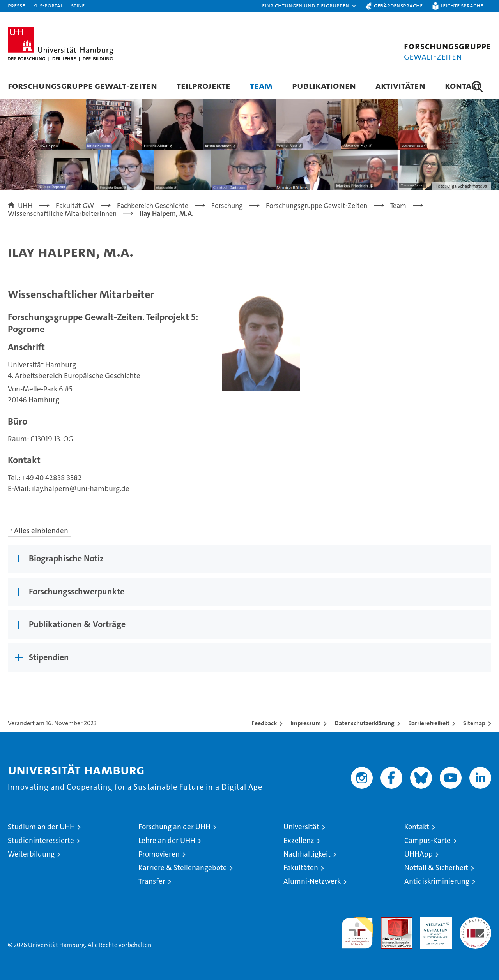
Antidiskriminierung (437, 881)
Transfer (152, 881)
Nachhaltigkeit (307, 854)
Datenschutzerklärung (365, 723)
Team (261, 85)
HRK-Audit (434, 921)
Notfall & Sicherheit (436, 868)
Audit (388, 921)
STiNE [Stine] (78, 5)
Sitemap (474, 723)
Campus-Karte (427, 840)
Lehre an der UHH (167, 840)
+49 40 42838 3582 (52, 478)
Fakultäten (301, 868)
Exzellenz (299, 840)
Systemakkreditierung (475, 921)
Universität (301, 827)
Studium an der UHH (41, 827)
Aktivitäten (400, 85)
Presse (16, 5)
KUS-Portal (48, 5)
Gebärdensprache (398, 5)
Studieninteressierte (41, 840)
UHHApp (418, 854)
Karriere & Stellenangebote (183, 868)
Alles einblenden (41, 531)
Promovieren (159, 854)
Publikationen (324, 85)
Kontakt (463, 85)
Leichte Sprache (462, 5)
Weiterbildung (31, 854)
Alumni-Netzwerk (312, 881)
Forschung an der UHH (174, 827)
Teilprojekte (203, 85)
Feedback (264, 723)
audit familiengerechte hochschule (357, 930)
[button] (310, 6)
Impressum (306, 723)
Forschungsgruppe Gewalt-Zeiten (82, 85)
